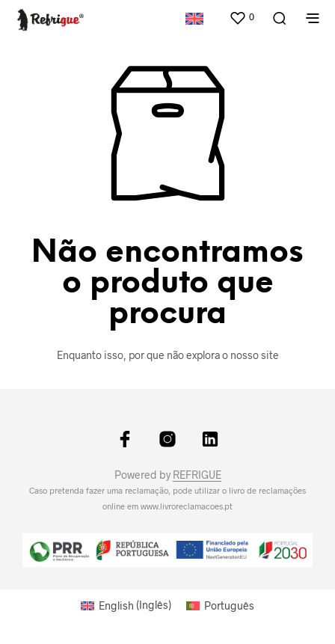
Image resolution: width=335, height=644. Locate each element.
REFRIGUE (197, 475)
